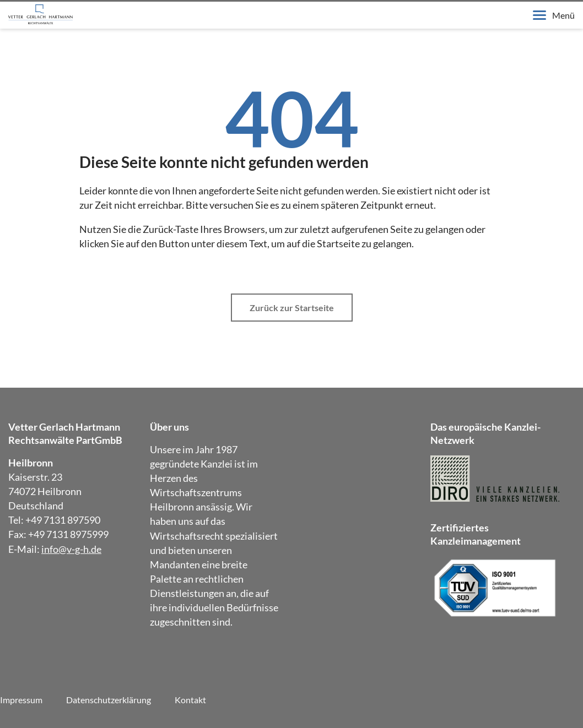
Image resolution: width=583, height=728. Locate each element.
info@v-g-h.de (71, 549)
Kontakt (190, 700)
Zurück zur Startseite (292, 308)
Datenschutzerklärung (109, 700)
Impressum (21, 700)
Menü (554, 15)
